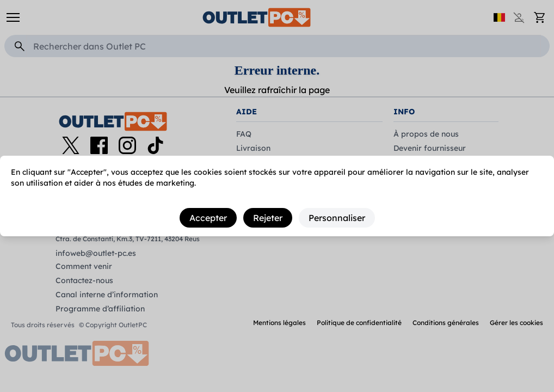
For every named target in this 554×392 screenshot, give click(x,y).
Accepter (208, 218)
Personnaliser (337, 218)
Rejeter (268, 218)
